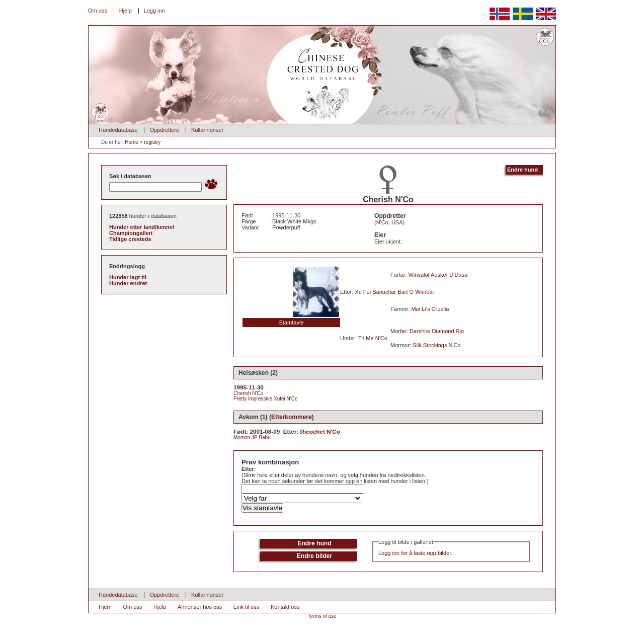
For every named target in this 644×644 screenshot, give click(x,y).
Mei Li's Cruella (430, 309)
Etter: (249, 469)
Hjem (105, 607)
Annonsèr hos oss (200, 607)
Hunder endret (128, 283)
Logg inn (154, 11)
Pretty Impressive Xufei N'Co (266, 399)
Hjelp (126, 11)
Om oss (98, 11)
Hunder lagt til (128, 277)
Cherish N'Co (248, 393)
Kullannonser (207, 130)
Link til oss (246, 607)
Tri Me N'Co (373, 338)
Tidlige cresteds (130, 239)
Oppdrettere (164, 130)
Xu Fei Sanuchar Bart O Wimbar (394, 292)
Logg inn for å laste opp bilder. (415, 553)
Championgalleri (131, 233)
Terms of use (322, 616)
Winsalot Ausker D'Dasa (438, 275)
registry (152, 142)
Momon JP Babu (252, 437)
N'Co (382, 222)
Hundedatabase (118, 130)
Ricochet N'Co (320, 431)
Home (132, 142)
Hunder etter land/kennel (142, 227)
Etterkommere (292, 417)
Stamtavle (292, 323)
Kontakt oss (285, 607)
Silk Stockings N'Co (437, 345)
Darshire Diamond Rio (437, 331)
